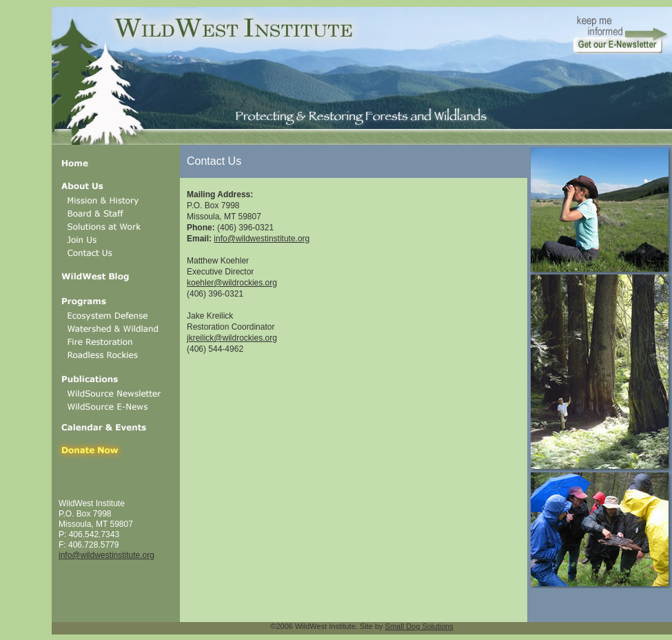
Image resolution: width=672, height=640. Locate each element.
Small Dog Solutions (419, 626)
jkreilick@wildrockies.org (232, 338)
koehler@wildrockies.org (232, 283)
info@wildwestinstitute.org (106, 555)
